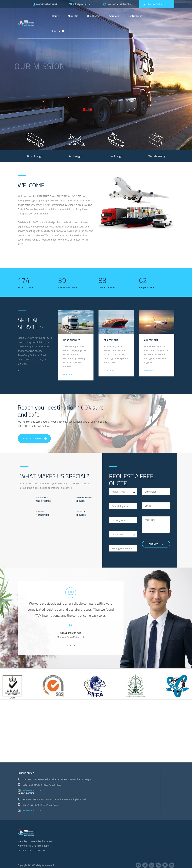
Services (114, 16)
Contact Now (35, 439)
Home (55, 16)
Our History (94, 16)
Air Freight (151, 340)
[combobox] (123, 492)
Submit (156, 544)
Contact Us (59, 31)
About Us (73, 16)
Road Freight (72, 340)
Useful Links (135, 16)
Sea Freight (111, 340)
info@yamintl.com (32, 790)
